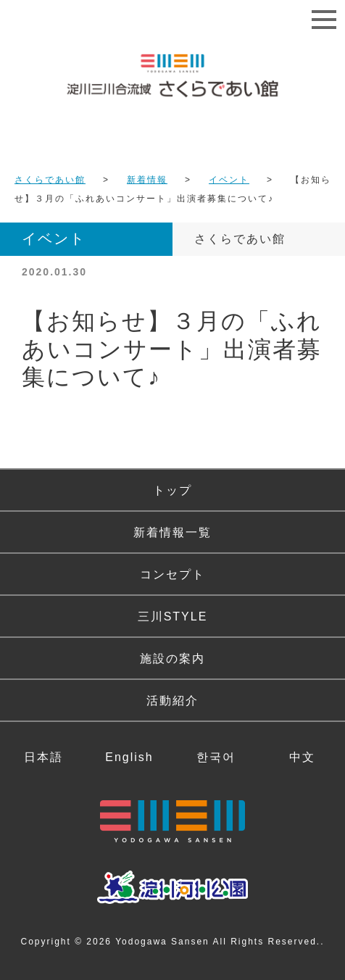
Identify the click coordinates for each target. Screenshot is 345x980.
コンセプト (172, 574)
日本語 (43, 757)
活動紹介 (172, 701)
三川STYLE (173, 616)
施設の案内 (172, 659)
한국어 (216, 757)
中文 (302, 757)
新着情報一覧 (172, 532)
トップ (172, 490)
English (129, 757)
